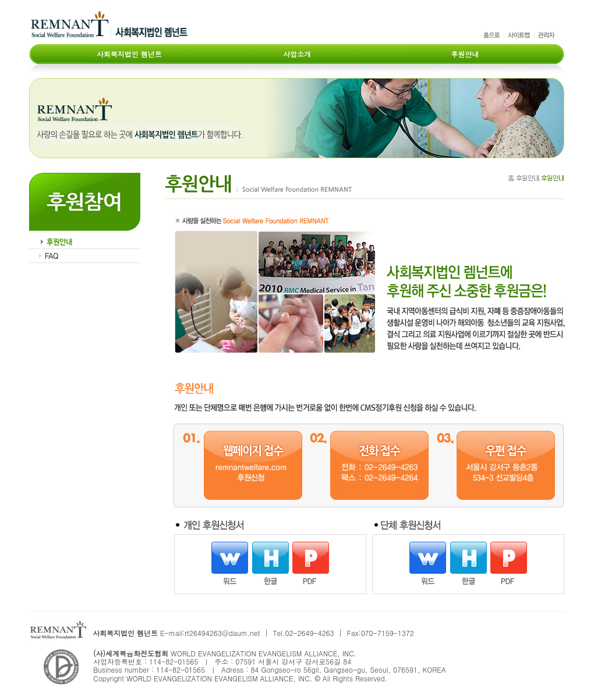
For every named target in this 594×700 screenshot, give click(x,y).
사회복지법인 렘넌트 (129, 54)
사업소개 (297, 54)
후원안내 (465, 54)
